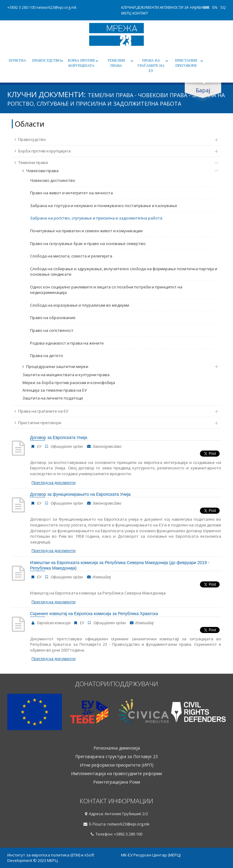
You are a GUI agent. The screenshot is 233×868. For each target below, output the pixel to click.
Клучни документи (140, 7)
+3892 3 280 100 (21, 7)
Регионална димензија (117, 748)
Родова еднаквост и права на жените (67, 343)
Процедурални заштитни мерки (117, 366)
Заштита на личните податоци (53, 398)
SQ (223, 7)
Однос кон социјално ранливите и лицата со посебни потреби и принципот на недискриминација (106, 290)
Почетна (17, 60)
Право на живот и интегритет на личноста (71, 193)
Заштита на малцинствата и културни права (66, 375)
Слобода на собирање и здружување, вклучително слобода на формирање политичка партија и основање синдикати (124, 272)
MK (206, 7)
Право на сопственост (52, 330)
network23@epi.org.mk (56, 7)
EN (215, 7)
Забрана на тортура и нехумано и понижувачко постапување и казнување (104, 206)
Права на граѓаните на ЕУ (151, 66)
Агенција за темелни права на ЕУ (55, 390)
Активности (172, 7)
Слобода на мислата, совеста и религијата (71, 256)
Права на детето (47, 356)
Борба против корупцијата (81, 63)
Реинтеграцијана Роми (117, 782)
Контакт (140, 13)
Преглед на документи (54, 482)
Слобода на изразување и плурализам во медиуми (80, 305)
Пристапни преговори (186, 63)
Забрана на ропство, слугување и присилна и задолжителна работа (96, 218)
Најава (197, 7)
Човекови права (117, 171)
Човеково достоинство (53, 180)
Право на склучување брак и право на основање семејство (88, 243)
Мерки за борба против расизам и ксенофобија (69, 383)
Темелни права (116, 63)
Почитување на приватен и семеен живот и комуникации (86, 231)
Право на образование (53, 318)
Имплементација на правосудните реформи (116, 774)
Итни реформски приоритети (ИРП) (117, 765)
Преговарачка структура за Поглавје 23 (116, 757)
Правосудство (47, 60)
